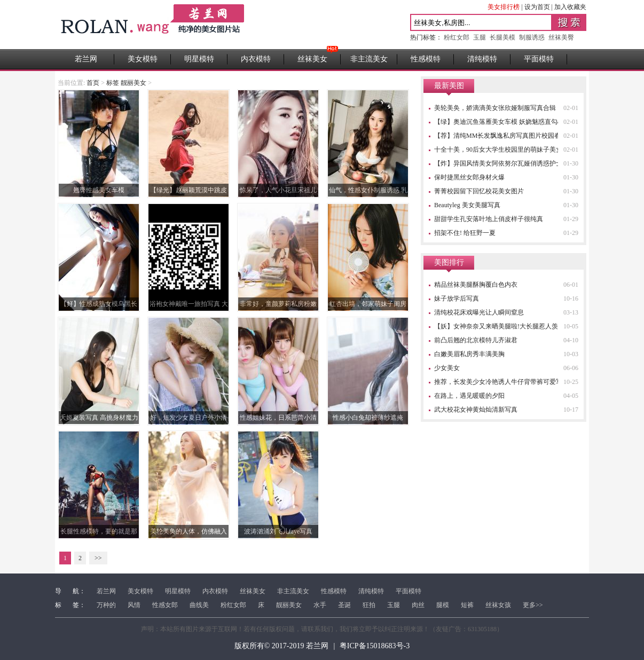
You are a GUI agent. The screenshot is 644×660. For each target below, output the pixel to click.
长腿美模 (502, 37)
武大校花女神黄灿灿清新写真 (476, 410)
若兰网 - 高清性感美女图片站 (154, 25)
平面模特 (539, 59)
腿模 (443, 605)
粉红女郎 (457, 37)
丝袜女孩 (498, 605)
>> (98, 558)
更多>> (533, 605)
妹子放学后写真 (457, 298)
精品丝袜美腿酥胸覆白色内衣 (476, 285)
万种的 (106, 605)
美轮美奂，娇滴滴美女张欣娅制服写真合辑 (495, 108)
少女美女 (447, 368)
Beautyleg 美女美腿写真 (467, 205)
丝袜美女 (312, 59)
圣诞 (344, 605)
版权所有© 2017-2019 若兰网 (281, 646)
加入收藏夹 (570, 7)
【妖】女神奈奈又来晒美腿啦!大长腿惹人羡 (496, 326)
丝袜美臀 (561, 37)
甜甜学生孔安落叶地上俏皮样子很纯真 (489, 219)
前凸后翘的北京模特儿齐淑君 (476, 340)
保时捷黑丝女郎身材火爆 (469, 177)
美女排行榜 (504, 7)
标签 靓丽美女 (126, 83)
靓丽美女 (289, 605)
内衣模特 (256, 59)
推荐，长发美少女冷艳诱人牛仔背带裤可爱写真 (501, 382)
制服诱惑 (532, 37)
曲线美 (199, 605)
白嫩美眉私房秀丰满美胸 (469, 354)
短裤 (467, 605)
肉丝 (418, 605)
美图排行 (449, 262)
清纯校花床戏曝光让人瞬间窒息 (479, 312)
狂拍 (369, 605)
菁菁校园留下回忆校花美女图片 (479, 191)
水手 (320, 605)
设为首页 (537, 7)
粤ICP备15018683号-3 (375, 646)
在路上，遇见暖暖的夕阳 (469, 396)
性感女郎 (165, 605)
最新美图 (449, 86)
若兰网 (86, 59)
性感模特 (426, 59)
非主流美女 (369, 59)
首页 (93, 83)
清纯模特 (482, 59)
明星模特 (199, 59)
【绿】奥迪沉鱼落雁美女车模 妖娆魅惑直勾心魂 (502, 122)
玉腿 (480, 37)
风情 (134, 605)
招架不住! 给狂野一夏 (465, 233)
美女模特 (143, 59)
